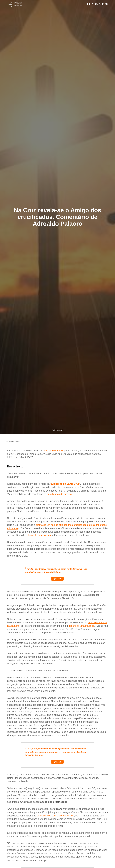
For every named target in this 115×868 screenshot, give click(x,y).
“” (65, 484)
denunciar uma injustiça (81, 626)
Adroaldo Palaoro (53, 451)
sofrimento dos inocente (39, 535)
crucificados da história (59, 494)
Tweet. (57, 579)
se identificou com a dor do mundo (55, 816)
